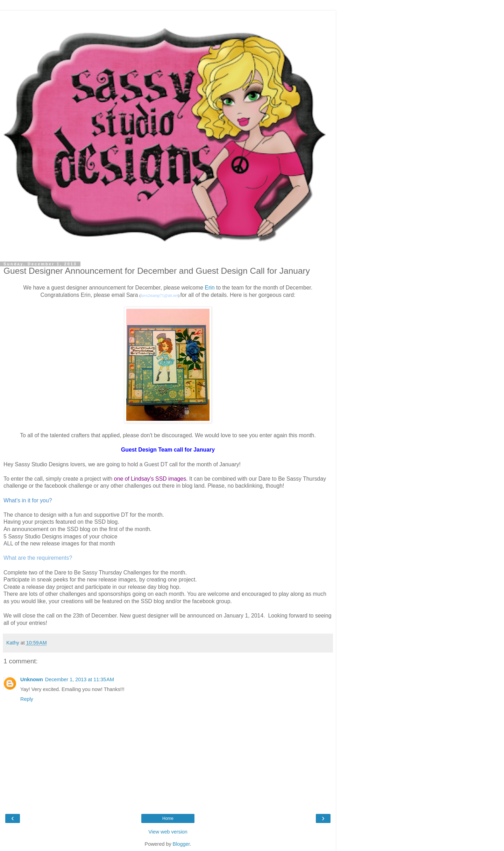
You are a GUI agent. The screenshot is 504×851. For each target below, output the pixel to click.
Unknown (32, 679)
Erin (210, 288)
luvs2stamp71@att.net (159, 295)
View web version (168, 832)
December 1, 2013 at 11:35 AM (80, 679)
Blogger (181, 844)
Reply (27, 699)
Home (168, 818)
